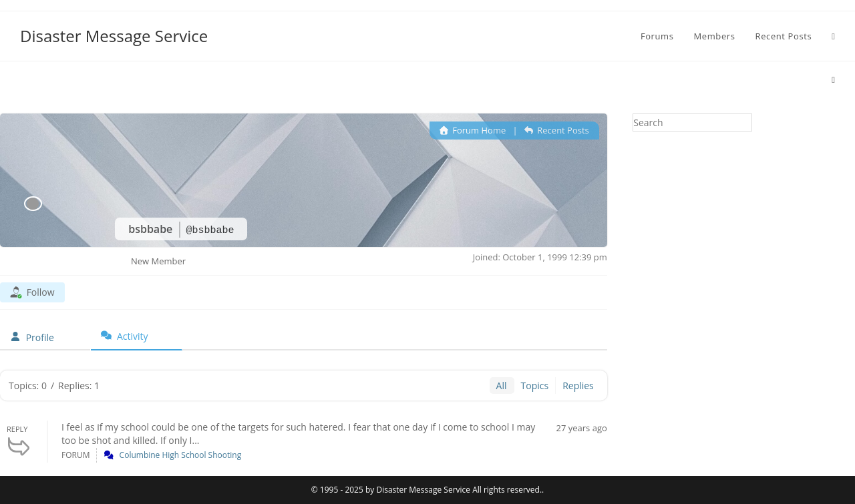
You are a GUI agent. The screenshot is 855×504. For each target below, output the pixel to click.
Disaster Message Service (114, 36)
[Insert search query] (692, 122)
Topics (535, 386)
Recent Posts (557, 130)
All (502, 386)
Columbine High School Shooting (181, 455)
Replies (578, 386)
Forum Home (473, 130)
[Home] (833, 79)
